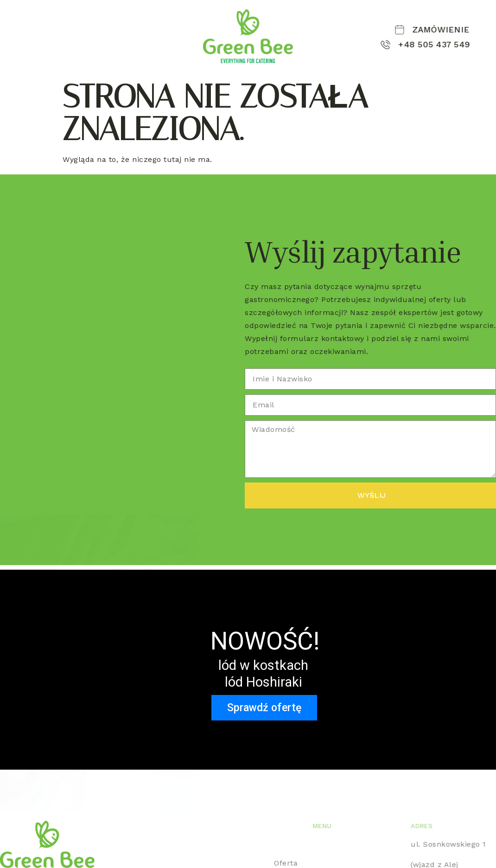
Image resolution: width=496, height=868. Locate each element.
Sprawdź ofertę (264, 708)
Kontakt (41, 45)
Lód (9, 45)
